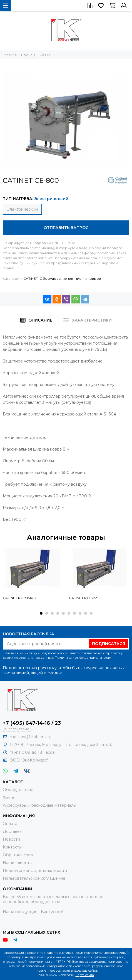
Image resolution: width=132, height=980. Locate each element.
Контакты (12, 847)
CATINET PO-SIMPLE (20, 598)
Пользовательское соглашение (34, 878)
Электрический (22, 209)
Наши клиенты (18, 863)
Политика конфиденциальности (83, 657)
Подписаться (109, 644)
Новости (11, 839)
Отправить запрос (66, 228)
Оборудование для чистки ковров (70, 279)
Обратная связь (18, 855)
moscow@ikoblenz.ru (31, 737)
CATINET (31, 279)
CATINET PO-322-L (85, 598)
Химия (9, 797)
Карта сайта (85, 975)
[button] (41, 613)
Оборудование (18, 790)
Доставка (12, 831)
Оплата (10, 824)
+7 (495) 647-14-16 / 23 (32, 723)
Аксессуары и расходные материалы (39, 805)
